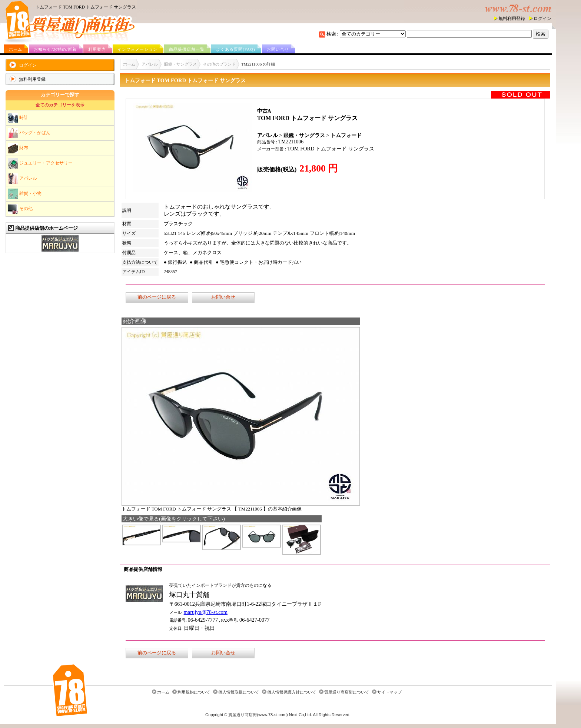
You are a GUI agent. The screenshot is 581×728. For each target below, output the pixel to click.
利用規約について (194, 692)
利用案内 (97, 49)
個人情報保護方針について (292, 692)
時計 (18, 118)
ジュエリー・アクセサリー (40, 163)
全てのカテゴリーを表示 (60, 105)
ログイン (542, 19)
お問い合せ (278, 49)
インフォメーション (137, 49)
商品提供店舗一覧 (187, 49)
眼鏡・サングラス (180, 64)
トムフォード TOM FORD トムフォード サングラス (86, 7)
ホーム (16, 49)
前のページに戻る (157, 297)
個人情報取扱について (239, 692)
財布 (18, 148)
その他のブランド (219, 64)
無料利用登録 (512, 19)
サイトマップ (389, 692)
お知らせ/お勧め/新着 (55, 49)
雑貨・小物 (25, 194)
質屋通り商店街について (347, 692)
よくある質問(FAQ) (236, 49)
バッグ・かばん (29, 133)
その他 (20, 209)
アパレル (22, 179)
